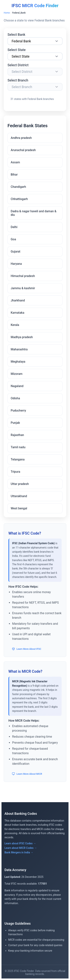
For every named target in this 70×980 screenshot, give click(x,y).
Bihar (14, 175)
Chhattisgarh (19, 199)
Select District (18, 65)
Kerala (15, 325)
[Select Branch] (35, 87)
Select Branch (18, 80)
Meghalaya (18, 362)
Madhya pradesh (22, 337)
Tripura (15, 472)
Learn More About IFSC (27, 649)
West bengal (19, 508)
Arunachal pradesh (23, 150)
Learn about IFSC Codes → (20, 843)
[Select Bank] (35, 41)
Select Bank (16, 35)
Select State (17, 50)
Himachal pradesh (23, 276)
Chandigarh (18, 187)
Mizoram (17, 374)
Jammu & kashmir (23, 288)
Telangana (18, 459)
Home (7, 13)
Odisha (15, 398)
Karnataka (17, 313)
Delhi (14, 227)
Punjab (15, 423)
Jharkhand (18, 300)
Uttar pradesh (20, 484)
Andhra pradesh (21, 138)
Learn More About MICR (27, 774)
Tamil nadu (18, 447)
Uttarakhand (19, 496)
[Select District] (35, 72)
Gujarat (15, 251)
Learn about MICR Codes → (21, 848)
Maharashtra (19, 349)
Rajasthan (17, 435)
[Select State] (35, 56)
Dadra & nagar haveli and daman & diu (34, 213)
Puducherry (18, 410)
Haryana (16, 264)
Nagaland (17, 386)
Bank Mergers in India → (19, 852)
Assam (15, 162)
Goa (13, 239)
